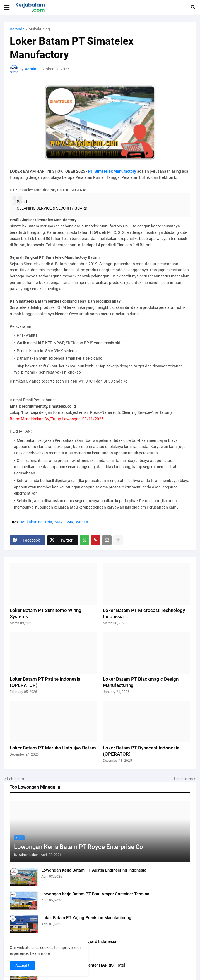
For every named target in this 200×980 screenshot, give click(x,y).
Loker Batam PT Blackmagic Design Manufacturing (141, 682)
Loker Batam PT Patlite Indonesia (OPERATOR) (45, 682)
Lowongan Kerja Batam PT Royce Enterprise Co (79, 847)
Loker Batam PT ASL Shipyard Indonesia (79, 941)
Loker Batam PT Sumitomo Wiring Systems (46, 613)
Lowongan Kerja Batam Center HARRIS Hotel (83, 965)
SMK (69, 522)
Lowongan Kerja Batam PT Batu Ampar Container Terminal (96, 894)
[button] (7, 7)
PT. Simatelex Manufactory (112, 171)
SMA (59, 522)
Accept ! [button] (22, 965)
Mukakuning (39, 29)
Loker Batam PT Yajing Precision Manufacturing (86, 918)
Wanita (82, 522)
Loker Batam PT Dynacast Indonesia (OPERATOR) (141, 751)
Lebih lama (184, 779)
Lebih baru (16, 779)
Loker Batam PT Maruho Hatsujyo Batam (53, 748)
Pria (49, 522)
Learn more (40, 953)
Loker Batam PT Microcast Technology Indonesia (144, 613)
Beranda (17, 29)
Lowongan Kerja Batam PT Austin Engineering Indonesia (94, 870)
